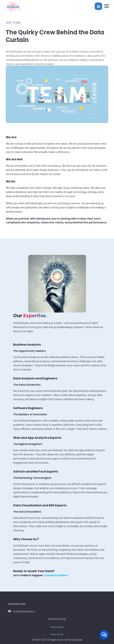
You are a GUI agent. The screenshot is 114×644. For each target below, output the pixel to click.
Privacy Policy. (57, 627)
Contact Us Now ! (56, 575)
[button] (107, 6)
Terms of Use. (57, 634)
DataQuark (77, 640)
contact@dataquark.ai (22, 612)
